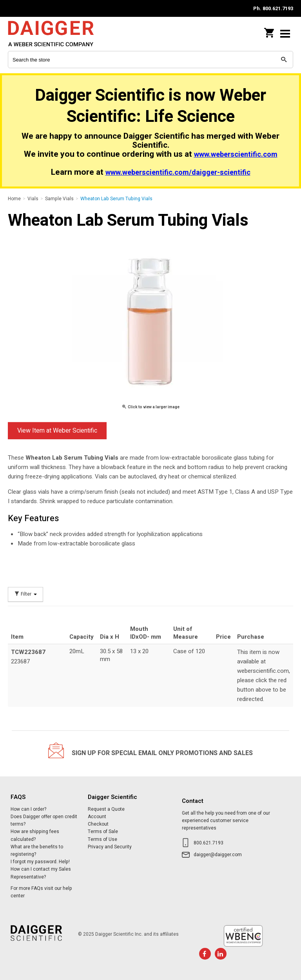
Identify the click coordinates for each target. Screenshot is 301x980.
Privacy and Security (110, 847)
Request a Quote (106, 809)
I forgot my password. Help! (40, 862)
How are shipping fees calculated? (35, 835)
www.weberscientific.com (236, 155)
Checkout (98, 824)
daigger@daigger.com (218, 855)
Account (97, 817)
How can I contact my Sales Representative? (41, 873)
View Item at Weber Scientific (57, 431)
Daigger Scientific (59, 34)
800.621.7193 (209, 843)
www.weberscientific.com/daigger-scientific (178, 173)
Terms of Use (102, 839)
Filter (25, 594)
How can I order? (28, 809)
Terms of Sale (103, 831)
